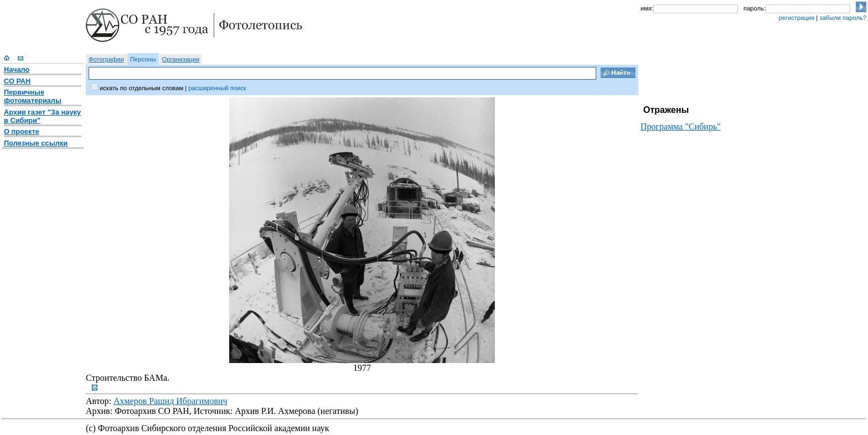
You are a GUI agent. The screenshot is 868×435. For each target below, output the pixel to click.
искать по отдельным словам (141, 88)
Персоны (143, 59)
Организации (181, 59)
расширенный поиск (217, 88)
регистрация (796, 18)
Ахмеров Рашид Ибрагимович (170, 401)
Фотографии (106, 59)
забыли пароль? (843, 18)
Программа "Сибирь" (681, 126)
